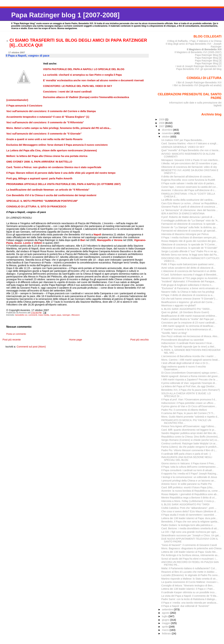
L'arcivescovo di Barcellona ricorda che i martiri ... (189, 356)
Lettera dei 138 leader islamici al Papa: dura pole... (190, 518)
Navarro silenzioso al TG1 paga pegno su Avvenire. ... (191, 278)
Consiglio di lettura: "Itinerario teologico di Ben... (188, 586)
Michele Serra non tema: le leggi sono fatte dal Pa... (190, 255)
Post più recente (12, 340)
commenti (33, 315)
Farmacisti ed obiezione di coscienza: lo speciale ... (190, 224)
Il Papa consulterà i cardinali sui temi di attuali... (188, 470)
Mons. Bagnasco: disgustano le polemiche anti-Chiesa (191, 548)
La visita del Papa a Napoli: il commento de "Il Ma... (190, 596)
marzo (166, 630)
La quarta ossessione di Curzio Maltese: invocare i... (190, 582)
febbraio (167, 633)
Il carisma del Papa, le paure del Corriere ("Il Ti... (188, 413)
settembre (168, 609)
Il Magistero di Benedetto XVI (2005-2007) (198, 52)
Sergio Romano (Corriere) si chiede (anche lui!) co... (190, 440)
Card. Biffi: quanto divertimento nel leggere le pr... (189, 430)
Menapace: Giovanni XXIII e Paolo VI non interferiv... (190, 160)
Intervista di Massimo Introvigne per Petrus (185, 234)
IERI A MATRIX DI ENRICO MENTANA (183, 213)
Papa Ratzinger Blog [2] (208, 63)
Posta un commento (16, 334)
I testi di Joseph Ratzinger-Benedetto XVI (199, 66)
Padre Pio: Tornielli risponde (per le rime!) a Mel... (189, 347)
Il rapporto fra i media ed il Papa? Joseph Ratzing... (190, 474)
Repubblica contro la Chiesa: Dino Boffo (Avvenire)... (191, 437)
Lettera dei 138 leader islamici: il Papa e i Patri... (188, 589)
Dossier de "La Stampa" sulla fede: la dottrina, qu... (190, 227)
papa (59, 315)
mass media (44, 315)
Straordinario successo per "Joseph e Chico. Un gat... (191, 535)
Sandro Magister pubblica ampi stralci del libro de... (190, 433)
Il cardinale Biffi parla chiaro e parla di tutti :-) (186, 454)
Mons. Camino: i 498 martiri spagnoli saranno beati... (191, 360)
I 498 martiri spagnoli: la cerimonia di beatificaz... (188, 326)
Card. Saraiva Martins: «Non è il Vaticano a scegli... (190, 143)
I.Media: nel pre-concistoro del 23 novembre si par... (190, 163)
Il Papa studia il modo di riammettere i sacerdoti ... (189, 515)
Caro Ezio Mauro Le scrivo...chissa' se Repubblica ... (191, 203)
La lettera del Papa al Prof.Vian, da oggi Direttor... (189, 386)
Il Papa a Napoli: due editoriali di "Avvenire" (185, 606)
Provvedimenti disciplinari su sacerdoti (183, 340)
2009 (162, 119)
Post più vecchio (140, 340)
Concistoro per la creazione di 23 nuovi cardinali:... (189, 323)
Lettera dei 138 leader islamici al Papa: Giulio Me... (190, 552)
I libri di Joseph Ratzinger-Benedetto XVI (199, 82)
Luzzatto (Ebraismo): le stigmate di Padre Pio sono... (190, 575)
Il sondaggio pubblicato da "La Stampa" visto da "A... (190, 221)
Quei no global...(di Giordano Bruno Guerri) (185, 312)
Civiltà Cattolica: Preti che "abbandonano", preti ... (189, 508)
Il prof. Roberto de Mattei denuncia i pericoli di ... (188, 217)
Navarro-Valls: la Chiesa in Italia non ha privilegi (188, 292)
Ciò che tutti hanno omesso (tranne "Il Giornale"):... (190, 299)
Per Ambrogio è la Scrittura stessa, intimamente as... (190, 555)
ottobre (166, 137)
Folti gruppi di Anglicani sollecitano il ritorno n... (187, 285)
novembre (168, 133)
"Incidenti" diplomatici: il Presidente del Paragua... (189, 281)
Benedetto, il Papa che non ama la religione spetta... (190, 522)
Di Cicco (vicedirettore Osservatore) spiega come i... (190, 373)
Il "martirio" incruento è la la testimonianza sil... (187, 329)
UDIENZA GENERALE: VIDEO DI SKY (183, 147)
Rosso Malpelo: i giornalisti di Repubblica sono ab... (190, 494)
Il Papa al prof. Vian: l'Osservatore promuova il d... (189, 400)
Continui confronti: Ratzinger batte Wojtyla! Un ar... (189, 443)
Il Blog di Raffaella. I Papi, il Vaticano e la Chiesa (194, 41)
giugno (166, 620)
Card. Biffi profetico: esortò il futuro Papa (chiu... (188, 487)
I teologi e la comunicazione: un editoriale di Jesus (189, 477)
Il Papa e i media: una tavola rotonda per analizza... (190, 603)
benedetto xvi (21, 315)
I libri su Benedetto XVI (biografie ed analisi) (197, 85)
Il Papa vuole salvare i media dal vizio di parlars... (189, 183)
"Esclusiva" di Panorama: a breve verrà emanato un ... (191, 288)
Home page (75, 340)
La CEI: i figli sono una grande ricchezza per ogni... (190, 532)
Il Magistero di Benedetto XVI (204, 49)
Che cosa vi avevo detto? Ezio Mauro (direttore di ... (190, 511)
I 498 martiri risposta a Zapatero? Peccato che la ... (190, 380)
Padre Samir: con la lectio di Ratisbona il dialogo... (189, 599)
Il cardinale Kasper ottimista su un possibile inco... (189, 592)
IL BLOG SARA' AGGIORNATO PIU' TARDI (185, 504)
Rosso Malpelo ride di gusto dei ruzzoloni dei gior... (190, 241)
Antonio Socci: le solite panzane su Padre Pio (187, 484)
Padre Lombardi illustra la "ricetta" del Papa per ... (189, 319)
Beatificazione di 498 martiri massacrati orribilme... (189, 316)
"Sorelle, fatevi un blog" (174, 333)
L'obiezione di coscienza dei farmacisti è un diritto (189, 271)
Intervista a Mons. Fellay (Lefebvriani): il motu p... (189, 501)
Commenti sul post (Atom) (31, 347)
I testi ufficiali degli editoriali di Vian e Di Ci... (186, 363)
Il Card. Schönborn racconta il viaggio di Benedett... (190, 275)
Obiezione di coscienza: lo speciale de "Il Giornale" (189, 248)
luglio (165, 616)
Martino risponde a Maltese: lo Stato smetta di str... (189, 579)
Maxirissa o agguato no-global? (179, 305)
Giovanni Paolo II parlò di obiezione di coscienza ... (190, 207)
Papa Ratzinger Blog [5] (208, 55)
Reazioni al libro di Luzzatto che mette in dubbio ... (189, 572)
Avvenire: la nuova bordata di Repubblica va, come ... (191, 491)
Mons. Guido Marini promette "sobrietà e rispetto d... (190, 417)
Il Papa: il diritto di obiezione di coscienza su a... (188, 295)
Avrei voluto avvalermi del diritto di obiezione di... (188, 268)
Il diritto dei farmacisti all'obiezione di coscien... (187, 177)
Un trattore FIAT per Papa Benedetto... (183, 140)
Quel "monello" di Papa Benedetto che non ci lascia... (191, 150)
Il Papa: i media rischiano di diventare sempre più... (190, 237)
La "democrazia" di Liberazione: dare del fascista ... (190, 210)
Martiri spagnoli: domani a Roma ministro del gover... (190, 376)
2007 (162, 126)
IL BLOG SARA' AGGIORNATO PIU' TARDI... (186, 309)
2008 (162, 123)
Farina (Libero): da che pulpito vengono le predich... (190, 447)
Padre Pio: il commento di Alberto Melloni (184, 410)
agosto (166, 613)
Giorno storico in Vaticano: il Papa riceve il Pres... (189, 463)
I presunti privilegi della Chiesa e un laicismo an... (189, 481)
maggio (166, 623)
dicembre (167, 130)
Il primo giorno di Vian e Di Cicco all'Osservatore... (189, 406)
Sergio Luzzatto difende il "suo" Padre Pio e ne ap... (190, 251)
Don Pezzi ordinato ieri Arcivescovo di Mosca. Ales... (190, 336)
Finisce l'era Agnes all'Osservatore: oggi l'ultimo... (189, 426)
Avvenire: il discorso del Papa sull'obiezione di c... (189, 190)
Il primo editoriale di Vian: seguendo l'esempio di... (189, 383)
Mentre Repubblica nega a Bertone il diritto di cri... (189, 498)
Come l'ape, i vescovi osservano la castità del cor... (190, 187)
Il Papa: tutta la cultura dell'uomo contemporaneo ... (190, 467)
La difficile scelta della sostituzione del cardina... (188, 200)
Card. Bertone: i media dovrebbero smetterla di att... (190, 528)
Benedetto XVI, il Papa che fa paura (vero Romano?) (191, 390)
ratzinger (66, 315)
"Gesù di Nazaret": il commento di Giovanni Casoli (189, 545)
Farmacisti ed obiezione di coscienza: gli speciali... (189, 231)
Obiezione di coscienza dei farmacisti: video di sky (189, 167)
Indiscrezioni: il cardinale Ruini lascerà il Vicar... (188, 343)
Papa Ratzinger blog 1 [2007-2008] (65, 15)
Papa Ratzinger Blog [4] (208, 58)
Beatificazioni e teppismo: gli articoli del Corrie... (188, 302)
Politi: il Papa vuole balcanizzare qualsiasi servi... (188, 264)
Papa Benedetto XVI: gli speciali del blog (199, 69)
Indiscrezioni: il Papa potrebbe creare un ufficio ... (189, 403)
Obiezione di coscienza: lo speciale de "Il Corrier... (189, 244)
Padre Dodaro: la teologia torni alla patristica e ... (188, 525)
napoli (53, 315)
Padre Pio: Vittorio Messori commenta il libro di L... (189, 450)
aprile (165, 627)
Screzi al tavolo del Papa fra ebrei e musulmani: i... (189, 559)
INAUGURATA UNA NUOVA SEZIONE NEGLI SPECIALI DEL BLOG (187, 459)
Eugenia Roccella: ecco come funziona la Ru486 (188, 180)
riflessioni (75, 315)
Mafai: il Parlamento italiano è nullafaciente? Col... (189, 568)
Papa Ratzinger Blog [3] (208, 61)
